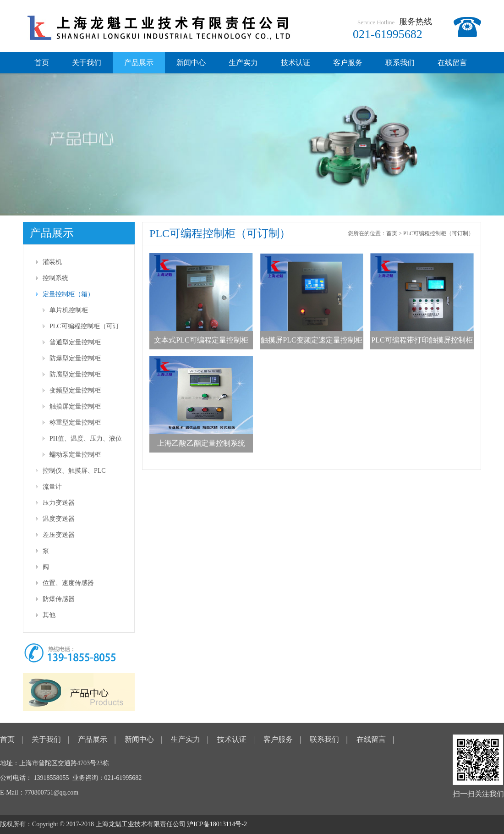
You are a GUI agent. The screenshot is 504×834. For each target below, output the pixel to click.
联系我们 (400, 63)
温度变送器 (59, 519)
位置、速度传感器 (68, 583)
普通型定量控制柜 (75, 342)
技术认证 (296, 63)
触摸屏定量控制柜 (75, 406)
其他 (49, 615)
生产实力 (243, 63)
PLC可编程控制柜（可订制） (84, 329)
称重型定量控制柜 (75, 423)
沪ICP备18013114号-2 (217, 824)
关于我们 (87, 63)
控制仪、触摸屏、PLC (74, 471)
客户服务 (348, 63)
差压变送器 (59, 535)
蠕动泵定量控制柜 (75, 455)
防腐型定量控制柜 (75, 374)
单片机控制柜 (69, 310)
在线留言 (452, 63)
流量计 (52, 487)
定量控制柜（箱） (68, 294)
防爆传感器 (59, 599)
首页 (42, 63)
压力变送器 (59, 503)
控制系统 (55, 278)
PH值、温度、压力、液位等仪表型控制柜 (86, 441)
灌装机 (52, 262)
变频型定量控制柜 (75, 390)
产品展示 (139, 63)
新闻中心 (191, 63)
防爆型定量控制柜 (75, 358)
